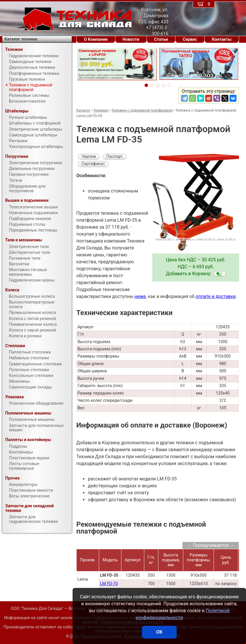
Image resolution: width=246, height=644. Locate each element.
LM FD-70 (109, 584)
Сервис (190, 39)
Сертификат (93, 164)
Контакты (222, 39)
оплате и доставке (216, 296)
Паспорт (115, 157)
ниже (140, 296)
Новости (131, 39)
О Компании (96, 39)
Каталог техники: (21, 39)
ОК (159, 632)
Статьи (161, 39)
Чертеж (89, 157)
